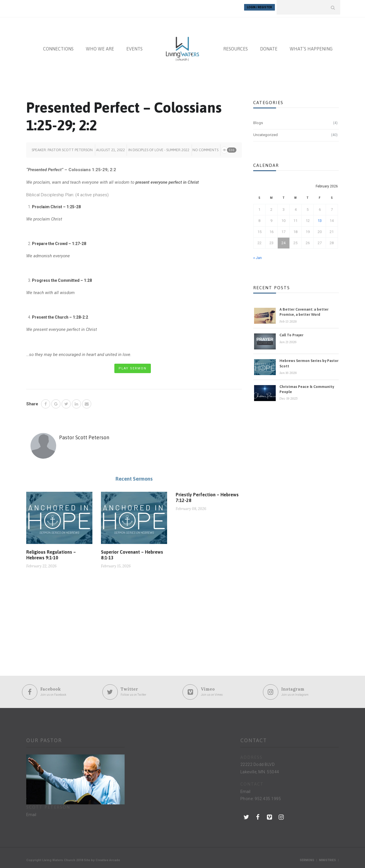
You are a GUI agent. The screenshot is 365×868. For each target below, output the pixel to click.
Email (31, 812)
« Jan (257, 255)
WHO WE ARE (100, 46)
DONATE (269, 46)
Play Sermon (133, 366)
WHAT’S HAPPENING (311, 46)
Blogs (258, 120)
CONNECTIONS (58, 46)
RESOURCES (236, 46)
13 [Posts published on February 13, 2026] (320, 218)
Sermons (307, 857)
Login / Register (259, 7)
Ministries (328, 857)
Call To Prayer (291, 332)
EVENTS (134, 46)
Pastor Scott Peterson (70, 147)
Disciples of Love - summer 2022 (161, 147)
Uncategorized (265, 132)
